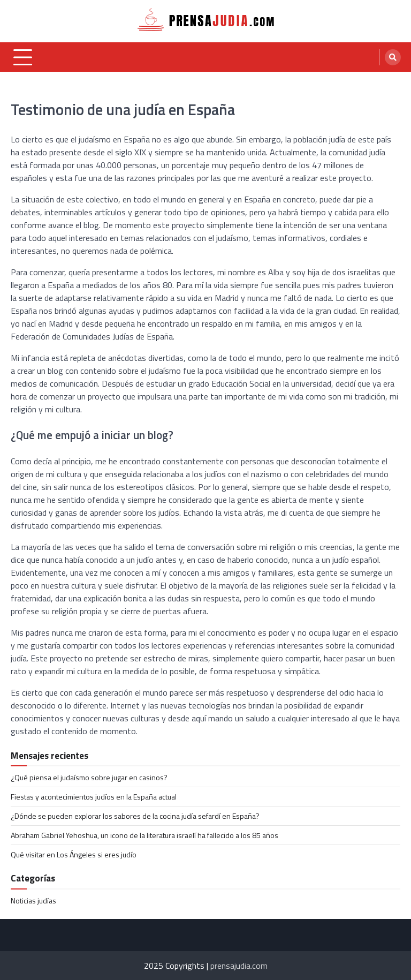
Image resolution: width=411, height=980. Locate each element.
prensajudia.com (239, 966)
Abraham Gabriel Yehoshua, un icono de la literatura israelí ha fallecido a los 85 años (144, 835)
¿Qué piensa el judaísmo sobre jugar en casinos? (89, 777)
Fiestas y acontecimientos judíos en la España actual (94, 797)
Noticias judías (33, 900)
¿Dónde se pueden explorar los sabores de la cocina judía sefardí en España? (135, 816)
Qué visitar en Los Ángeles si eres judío (74, 854)
